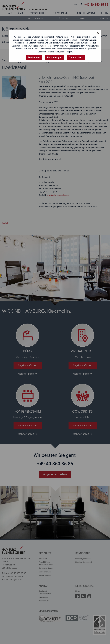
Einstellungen (54, 57)
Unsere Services (45, 575)
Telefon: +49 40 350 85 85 (14, 573)
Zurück (5, 223)
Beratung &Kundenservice (45, 592)
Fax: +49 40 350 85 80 (12, 576)
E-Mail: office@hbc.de (12, 579)
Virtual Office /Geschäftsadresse (46, 563)
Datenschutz (44, 601)
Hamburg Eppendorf (84, 562)
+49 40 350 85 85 (95, 5)
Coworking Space (46, 568)
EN (107, 13)
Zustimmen (34, 57)
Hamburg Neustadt (83, 558)
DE (101, 13)
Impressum (43, 597)
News (78, 591)
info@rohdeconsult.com (58, 195)
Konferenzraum (45, 572)
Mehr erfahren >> (27, 374)
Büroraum (43, 558)
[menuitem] (10, 14)
